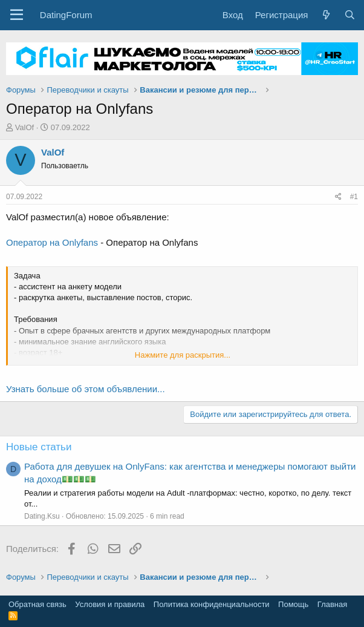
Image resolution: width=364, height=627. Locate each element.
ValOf (25, 127)
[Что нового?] (326, 15)
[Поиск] (350, 15)
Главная (332, 604)
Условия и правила (110, 604)
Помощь (293, 604)
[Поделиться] (338, 197)
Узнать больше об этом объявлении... (86, 389)
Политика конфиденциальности (212, 604)
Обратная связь (37, 604)
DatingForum (66, 15)
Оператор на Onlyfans (52, 242)
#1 (354, 197)
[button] (17, 15)
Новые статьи (39, 447)
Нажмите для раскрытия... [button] (183, 355)
